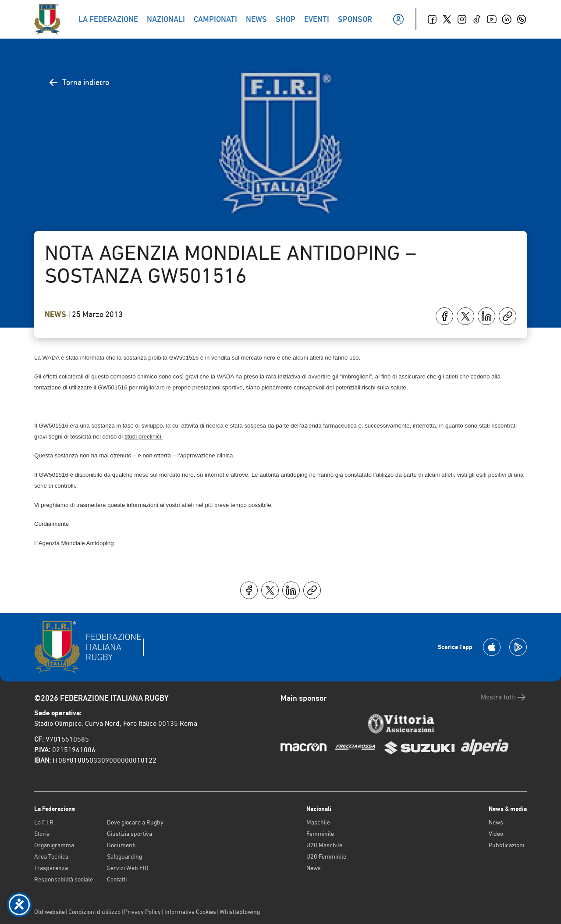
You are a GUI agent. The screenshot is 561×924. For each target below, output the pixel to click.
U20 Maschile (324, 845)
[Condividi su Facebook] (444, 316)
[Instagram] (462, 19)
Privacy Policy (142, 912)
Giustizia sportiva (130, 834)
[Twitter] (447, 19)
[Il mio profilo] (398, 19)
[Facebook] (432, 19)
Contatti (117, 879)
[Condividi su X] (465, 316)
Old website (50, 912)
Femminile (320, 834)
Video (496, 834)
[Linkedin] (507, 19)
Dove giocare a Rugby (135, 822)
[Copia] (508, 316)
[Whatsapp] (522, 19)
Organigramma (54, 845)
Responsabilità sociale (64, 879)
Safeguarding (124, 856)
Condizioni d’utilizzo (94, 912)
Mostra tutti (504, 697)
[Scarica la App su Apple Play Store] (492, 647)
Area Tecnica (51, 856)
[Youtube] (492, 19)
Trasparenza (51, 868)
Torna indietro (79, 82)
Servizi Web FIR (128, 868)
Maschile (318, 822)
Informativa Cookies (190, 912)
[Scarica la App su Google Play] (518, 647)
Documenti (121, 845)
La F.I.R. (44, 822)
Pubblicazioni (506, 845)
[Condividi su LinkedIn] (486, 316)
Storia (42, 834)
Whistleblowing (240, 912)
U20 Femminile (326, 856)
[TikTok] (477, 19)
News (56, 314)
